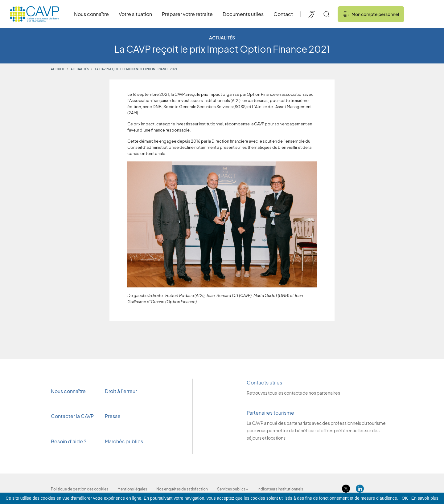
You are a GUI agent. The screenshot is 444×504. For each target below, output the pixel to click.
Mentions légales (132, 489)
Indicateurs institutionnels (280, 489)
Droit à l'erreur (121, 391)
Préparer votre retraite (187, 14)
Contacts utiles (264, 382)
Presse (113, 416)
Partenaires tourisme (270, 413)
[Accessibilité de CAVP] (312, 14)
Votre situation (135, 14)
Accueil (58, 69)
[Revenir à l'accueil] (35, 14)
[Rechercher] (327, 14)
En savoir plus (425, 498)
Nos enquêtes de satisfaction (182, 489)
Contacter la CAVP (72, 416)
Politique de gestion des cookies (80, 489)
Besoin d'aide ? (69, 441)
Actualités (80, 69)
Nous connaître (91, 14)
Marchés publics (124, 441)
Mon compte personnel (371, 14)
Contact (283, 14)
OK (405, 498)
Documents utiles (243, 14)
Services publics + (233, 489)
